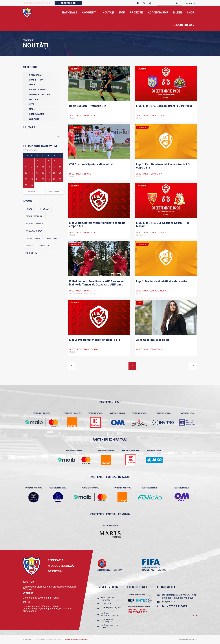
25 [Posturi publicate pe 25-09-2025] (43, 179)
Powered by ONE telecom (188, 640)
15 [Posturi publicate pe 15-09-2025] (26, 173)
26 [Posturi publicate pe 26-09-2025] (49, 179)
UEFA (28, 104)
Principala (28, 40)
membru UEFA (104, 570)
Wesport (31, 118)
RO (189, 3)
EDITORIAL (31, 99)
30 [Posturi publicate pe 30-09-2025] (32, 185)
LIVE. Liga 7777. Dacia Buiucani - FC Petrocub (164, 106)
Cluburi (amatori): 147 (111, 609)
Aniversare (52, 238)
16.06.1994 (161, 570)
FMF (29, 84)
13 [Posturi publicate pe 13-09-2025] (54, 167)
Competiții (33, 79)
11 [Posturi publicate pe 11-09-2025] (43, 167)
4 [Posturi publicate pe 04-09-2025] (43, 161)
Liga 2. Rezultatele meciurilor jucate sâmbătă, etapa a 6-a (98, 224)
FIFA (29, 109)
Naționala (44, 209)
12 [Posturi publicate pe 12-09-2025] (49, 167)
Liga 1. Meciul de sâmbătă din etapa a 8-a (162, 281)
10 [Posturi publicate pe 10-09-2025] (37, 167)
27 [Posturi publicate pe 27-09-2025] (54, 179)
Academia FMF (34, 113)
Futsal (29, 209)
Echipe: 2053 (107, 604)
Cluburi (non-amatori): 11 (107, 621)
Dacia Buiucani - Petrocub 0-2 (88, 106)
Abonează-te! (68, 3)
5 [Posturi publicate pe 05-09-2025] (49, 161)
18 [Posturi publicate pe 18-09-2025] (43, 173)
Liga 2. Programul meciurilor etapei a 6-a (95, 340)
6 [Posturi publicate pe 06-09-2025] (54, 161)
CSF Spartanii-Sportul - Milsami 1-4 (91, 164)
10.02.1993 (117, 570)
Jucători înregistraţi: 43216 (110, 615)
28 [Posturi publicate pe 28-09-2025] (60, 179)
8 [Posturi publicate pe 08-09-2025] (26, 167)
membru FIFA (148, 570)
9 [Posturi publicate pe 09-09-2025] (32, 167)
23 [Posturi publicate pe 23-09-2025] (32, 179)
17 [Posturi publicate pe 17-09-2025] (37, 173)
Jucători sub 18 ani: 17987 (110, 627)
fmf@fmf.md (169, 602)
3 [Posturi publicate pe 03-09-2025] (37, 161)
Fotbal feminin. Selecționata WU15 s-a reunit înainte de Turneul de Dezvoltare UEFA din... (97, 283)
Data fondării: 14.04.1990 (107, 599)
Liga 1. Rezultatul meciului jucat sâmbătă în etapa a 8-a (163, 166)
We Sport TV (31, 253)
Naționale (33, 74)
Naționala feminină (35, 224)
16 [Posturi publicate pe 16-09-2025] (32, 173)
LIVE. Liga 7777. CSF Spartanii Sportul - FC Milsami (162, 224)
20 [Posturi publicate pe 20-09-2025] (54, 173)
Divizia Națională (34, 231)
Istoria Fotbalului (37, 94)
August (31, 191)
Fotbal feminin (33, 238)
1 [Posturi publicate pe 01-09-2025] (26, 161)
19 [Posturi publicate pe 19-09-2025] (49, 173)
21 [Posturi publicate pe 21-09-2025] (60, 173)
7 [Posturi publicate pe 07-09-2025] (60, 161)
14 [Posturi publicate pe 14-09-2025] (60, 167)
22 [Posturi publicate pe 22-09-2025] (26, 179)
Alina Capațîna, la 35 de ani (153, 340)
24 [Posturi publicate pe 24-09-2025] (37, 179)
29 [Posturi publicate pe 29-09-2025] (26, 185)
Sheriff (29, 246)
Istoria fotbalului (34, 216)
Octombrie (54, 191)
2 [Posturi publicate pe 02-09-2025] (32, 161)
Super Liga (44, 246)
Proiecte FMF (34, 89)
